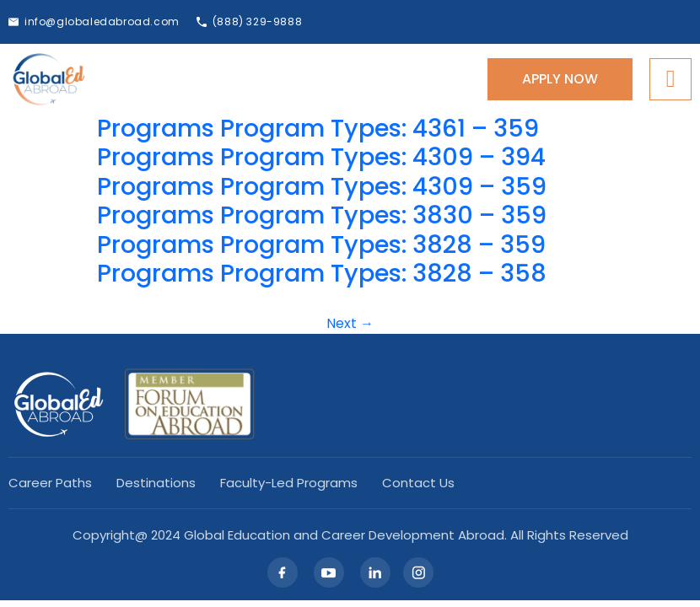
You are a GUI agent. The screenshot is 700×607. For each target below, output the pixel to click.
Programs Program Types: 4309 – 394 (321, 157)
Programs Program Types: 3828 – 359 (321, 244)
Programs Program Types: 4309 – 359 (322, 186)
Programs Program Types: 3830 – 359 (322, 215)
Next (350, 323)
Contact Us (418, 483)
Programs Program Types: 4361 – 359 (318, 128)
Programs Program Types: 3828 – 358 (322, 273)
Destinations (156, 483)
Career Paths (50, 483)
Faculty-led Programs (289, 483)
